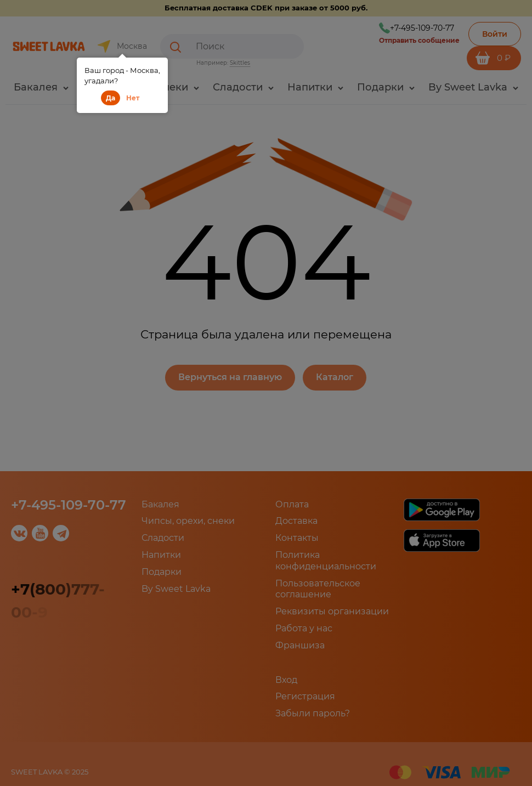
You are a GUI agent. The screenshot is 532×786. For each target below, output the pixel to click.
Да (111, 98)
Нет (133, 98)
